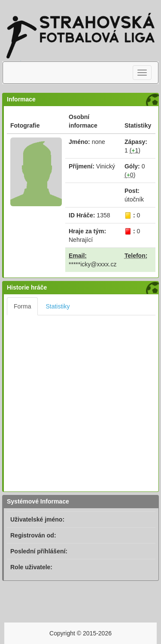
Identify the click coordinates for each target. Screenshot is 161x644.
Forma (22, 306)
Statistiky (58, 306)
